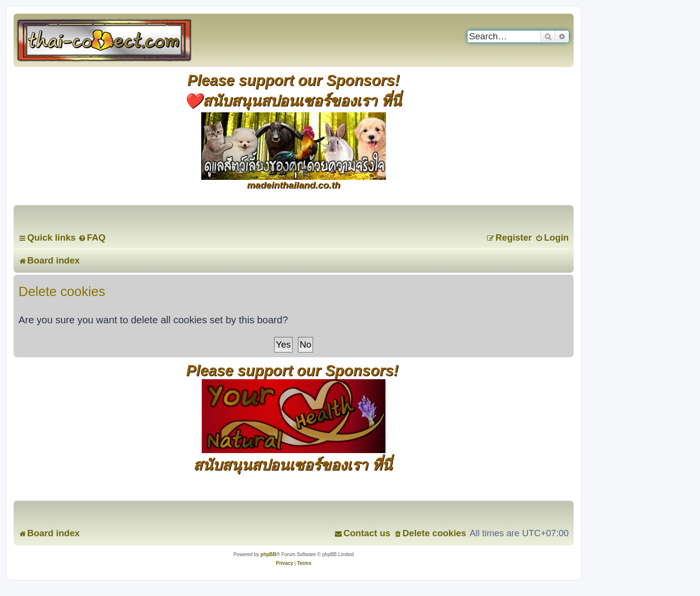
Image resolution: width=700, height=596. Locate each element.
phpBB (269, 554)
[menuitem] (92, 237)
